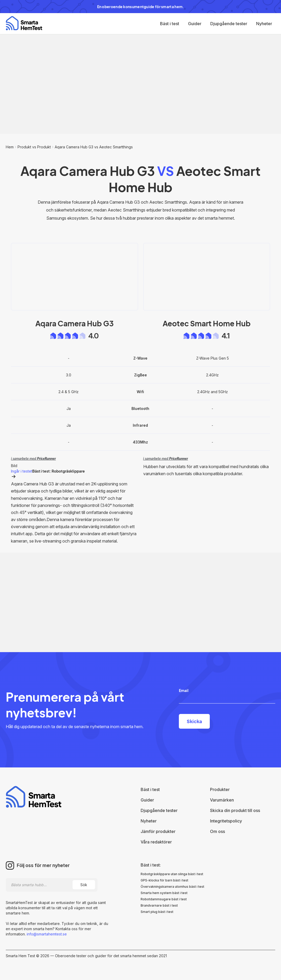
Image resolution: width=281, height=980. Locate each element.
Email (184, 690)
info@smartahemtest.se (46, 934)
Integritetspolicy (226, 821)
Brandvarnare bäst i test (159, 905)
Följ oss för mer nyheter (43, 865)
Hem (10, 147)
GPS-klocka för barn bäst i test (164, 880)
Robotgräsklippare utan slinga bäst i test (172, 874)
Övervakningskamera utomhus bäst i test (172, 887)
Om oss (217, 831)
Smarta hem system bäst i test (164, 893)
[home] (24, 23)
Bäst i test (170, 24)
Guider (195, 24)
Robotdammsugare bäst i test (164, 899)
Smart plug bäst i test (157, 912)
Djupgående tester (229, 24)
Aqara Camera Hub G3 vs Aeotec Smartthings (94, 147)
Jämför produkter (158, 831)
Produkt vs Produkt (34, 147)
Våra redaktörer (156, 842)
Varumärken (222, 800)
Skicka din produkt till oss (235, 810)
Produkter (220, 789)
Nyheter (264, 24)
